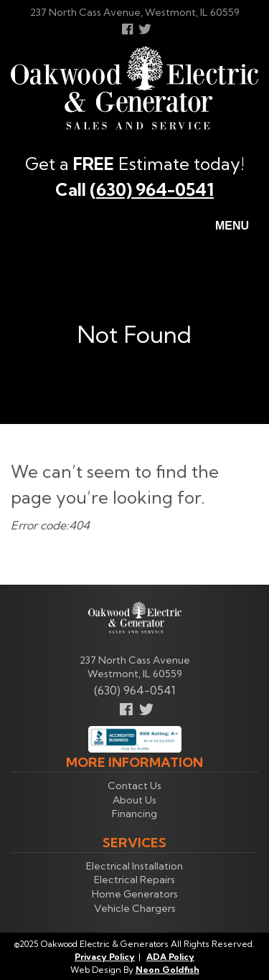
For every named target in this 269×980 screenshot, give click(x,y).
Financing (134, 814)
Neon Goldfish (167, 970)
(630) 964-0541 (152, 189)
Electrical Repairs (134, 880)
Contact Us (134, 786)
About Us (134, 800)
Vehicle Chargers (135, 908)
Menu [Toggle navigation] (223, 227)
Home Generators (135, 894)
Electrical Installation (134, 866)
